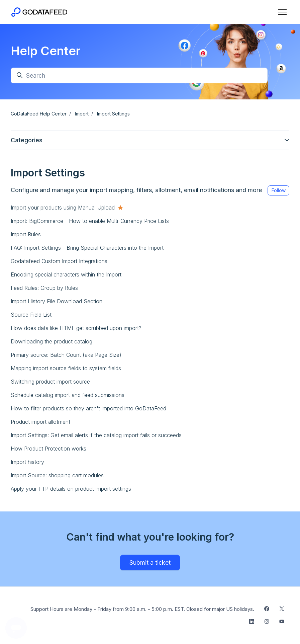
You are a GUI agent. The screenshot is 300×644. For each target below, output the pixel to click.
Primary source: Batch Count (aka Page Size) (66, 355)
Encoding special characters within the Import (66, 274)
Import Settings (113, 114)
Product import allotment (40, 422)
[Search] (139, 75)
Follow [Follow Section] (279, 190)
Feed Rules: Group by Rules (44, 288)
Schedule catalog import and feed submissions (68, 395)
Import (82, 114)
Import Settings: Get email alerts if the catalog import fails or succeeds (96, 435)
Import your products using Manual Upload (63, 208)
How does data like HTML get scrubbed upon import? (76, 328)
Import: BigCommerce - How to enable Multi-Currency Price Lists (90, 221)
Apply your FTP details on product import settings (71, 489)
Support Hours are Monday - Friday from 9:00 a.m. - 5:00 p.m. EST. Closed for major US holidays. (142, 609)
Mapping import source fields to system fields (66, 368)
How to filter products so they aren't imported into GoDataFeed (88, 408)
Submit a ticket (150, 562)
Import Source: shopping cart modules (57, 475)
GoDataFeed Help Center (39, 114)
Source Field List (31, 315)
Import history (27, 462)
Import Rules (26, 234)
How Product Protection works (48, 449)
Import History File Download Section (57, 301)
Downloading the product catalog (52, 341)
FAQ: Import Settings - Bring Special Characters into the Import (87, 248)
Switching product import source (50, 382)
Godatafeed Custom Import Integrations (59, 261)
